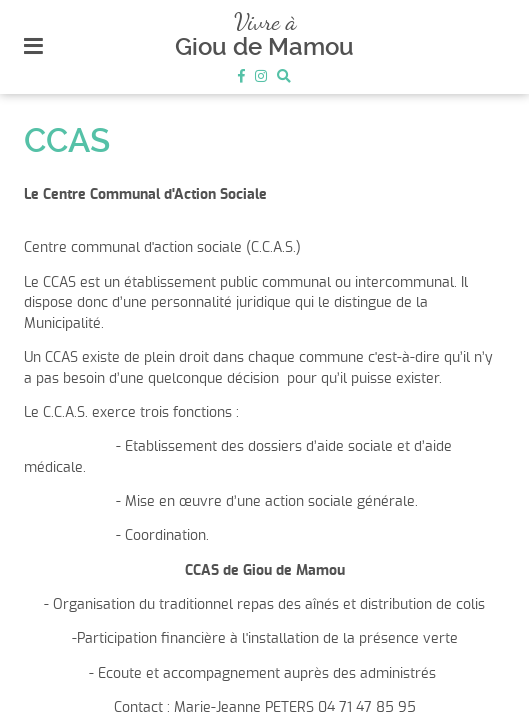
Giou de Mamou (264, 47)
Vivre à (265, 21)
